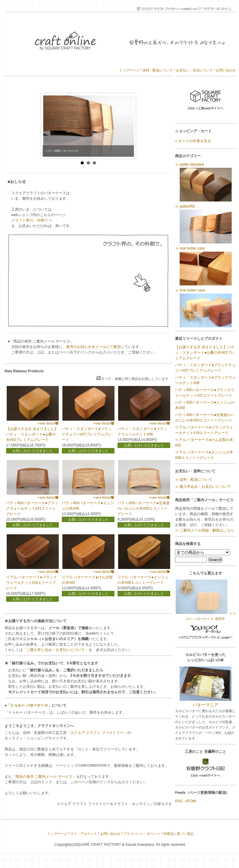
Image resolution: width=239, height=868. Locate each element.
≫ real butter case (206, 266)
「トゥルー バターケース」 (29, 705)
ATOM (191, 801)
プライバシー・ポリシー (142, 834)
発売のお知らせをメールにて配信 (93, 347)
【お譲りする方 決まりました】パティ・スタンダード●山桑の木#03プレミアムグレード (32, 434)
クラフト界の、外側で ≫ (32, 220)
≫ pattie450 (206, 224)
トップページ (129, 70)
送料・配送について (158, 70)
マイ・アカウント (84, 834)
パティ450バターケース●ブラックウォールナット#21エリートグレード (32, 508)
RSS (179, 801)
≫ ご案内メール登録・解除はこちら (205, 530)
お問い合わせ (226, 70)
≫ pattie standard (206, 182)
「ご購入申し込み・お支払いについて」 (56, 650)
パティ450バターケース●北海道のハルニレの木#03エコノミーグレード (144, 508)
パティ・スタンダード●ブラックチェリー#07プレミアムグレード (87, 434)
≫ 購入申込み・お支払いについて (203, 487)
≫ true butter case (206, 308)
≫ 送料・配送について (194, 480)
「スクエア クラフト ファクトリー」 (97, 733)
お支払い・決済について (194, 70)
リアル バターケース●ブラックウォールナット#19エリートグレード (32, 583)
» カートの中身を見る (193, 141)
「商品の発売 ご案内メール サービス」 (44, 777)
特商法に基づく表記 (179, 834)
